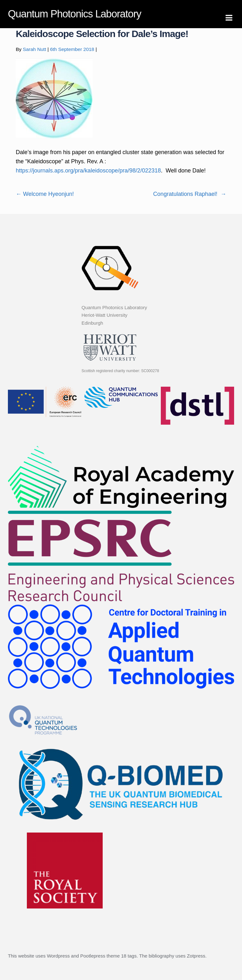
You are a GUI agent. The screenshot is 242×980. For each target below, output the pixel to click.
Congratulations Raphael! (190, 194)
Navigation (229, 18)
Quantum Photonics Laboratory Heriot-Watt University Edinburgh (114, 315)
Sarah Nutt (34, 49)
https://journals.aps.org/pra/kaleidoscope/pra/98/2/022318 (88, 171)
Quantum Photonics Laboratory (75, 14)
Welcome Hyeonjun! (45, 194)
